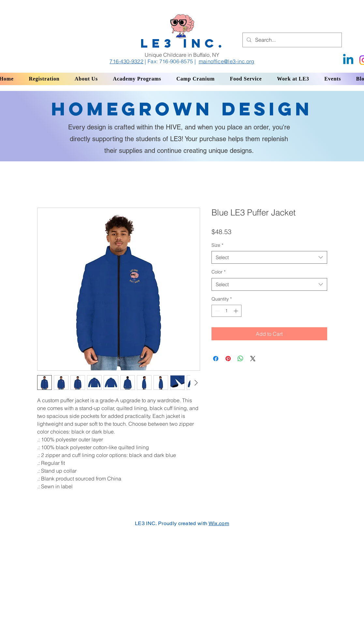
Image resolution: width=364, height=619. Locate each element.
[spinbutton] (226, 311)
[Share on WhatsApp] (240, 359)
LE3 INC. (183, 43)
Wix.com (219, 523)
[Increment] (236, 311)
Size (217, 245)
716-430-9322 (126, 61)
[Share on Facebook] (216, 359)
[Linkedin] (348, 60)
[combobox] (269, 257)
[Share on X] (253, 359)
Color (218, 272)
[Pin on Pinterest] (228, 359)
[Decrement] (217, 311)
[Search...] (291, 40)
